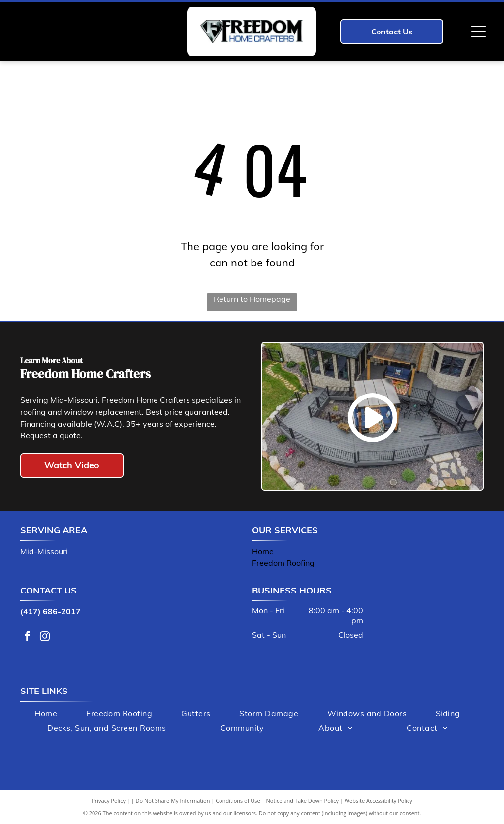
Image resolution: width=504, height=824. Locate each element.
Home (263, 551)
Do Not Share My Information (173, 801)
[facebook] (28, 638)
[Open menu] (478, 32)
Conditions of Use (238, 801)
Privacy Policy (109, 801)
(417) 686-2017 (50, 611)
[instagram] (45, 638)
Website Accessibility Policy (378, 801)
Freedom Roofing (283, 563)
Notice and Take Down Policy (303, 801)
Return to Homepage (252, 299)
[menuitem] (46, 713)
